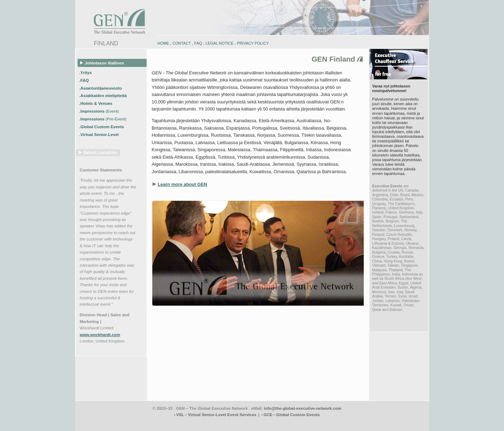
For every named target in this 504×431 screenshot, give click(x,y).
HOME (163, 43)
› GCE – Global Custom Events (291, 415)
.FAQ (85, 80)
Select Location (100, 152)
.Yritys (86, 72)
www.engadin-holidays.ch (130, 423)
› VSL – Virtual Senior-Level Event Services (215, 415)
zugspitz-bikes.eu (334, 423)
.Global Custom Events (102, 127)
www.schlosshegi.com (92, 429)
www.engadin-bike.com (93, 423)
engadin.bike (251, 423)
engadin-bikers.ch (276, 423)
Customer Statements (101, 170)
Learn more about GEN (182, 184)
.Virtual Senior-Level (100, 134)
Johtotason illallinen (102, 63)
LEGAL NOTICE (219, 43)
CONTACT (182, 43)
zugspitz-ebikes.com (397, 423)
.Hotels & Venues (97, 103)
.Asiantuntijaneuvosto (101, 88)
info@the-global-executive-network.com (303, 408)
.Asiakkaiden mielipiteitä (104, 96)
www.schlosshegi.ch (125, 429)
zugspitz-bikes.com (305, 423)
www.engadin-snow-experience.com (178, 423)
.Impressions (99, 111)
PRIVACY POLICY (253, 43)
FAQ (198, 43)
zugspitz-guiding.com (364, 423)
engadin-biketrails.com (223, 423)
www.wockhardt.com (100, 335)
